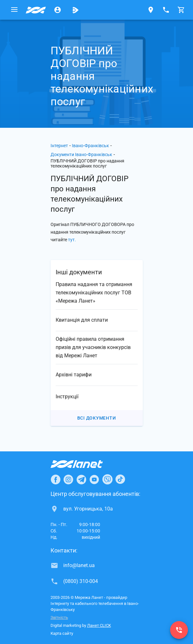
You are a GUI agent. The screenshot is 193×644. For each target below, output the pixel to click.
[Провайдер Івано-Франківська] (36, 10)
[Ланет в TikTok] (120, 479)
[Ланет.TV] (75, 10)
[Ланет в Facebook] (56, 479)
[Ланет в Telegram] (81, 479)
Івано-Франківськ (90, 146)
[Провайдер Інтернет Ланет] (84, 464)
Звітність (59, 617)
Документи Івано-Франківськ (81, 154)
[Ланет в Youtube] (94, 479)
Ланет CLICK (99, 625)
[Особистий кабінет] (58, 10)
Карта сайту (62, 633)
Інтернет (59, 146)
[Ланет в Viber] (107, 479)
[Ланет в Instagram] (68, 479)
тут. (72, 240)
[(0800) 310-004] (179, 630)
